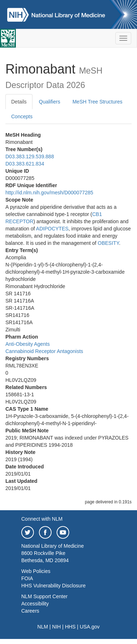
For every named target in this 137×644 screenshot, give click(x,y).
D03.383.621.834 (25, 164)
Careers (30, 611)
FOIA (27, 578)
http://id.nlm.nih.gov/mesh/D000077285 (49, 193)
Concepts (22, 116)
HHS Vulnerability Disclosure (53, 586)
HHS (70, 627)
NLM (43, 627)
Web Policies (36, 571)
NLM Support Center (44, 596)
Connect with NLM (42, 519)
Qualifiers (50, 102)
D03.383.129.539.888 (30, 156)
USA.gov (90, 627)
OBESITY (108, 243)
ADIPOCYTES (52, 229)
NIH (57, 627)
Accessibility (35, 604)
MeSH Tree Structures (98, 102)
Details (19, 102)
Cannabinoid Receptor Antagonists (44, 351)
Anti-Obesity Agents (28, 344)
